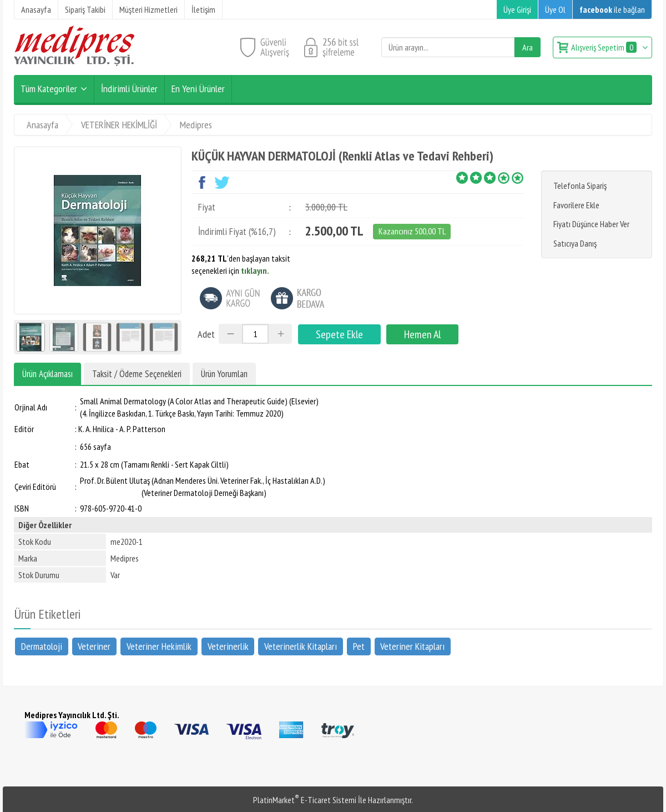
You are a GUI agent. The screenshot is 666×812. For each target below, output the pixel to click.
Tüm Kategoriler (49, 89)
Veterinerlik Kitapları (301, 646)
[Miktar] (255, 334)
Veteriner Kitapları (412, 646)
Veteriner (94, 646)
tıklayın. (255, 270)
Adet (206, 334)
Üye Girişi (517, 9)
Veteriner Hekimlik (159, 646)
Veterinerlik (228, 646)
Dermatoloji (42, 646)
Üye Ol (555, 9)
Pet (359, 646)
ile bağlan (612, 9)
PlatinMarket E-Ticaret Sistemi (305, 800)
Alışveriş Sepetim (605, 47)
